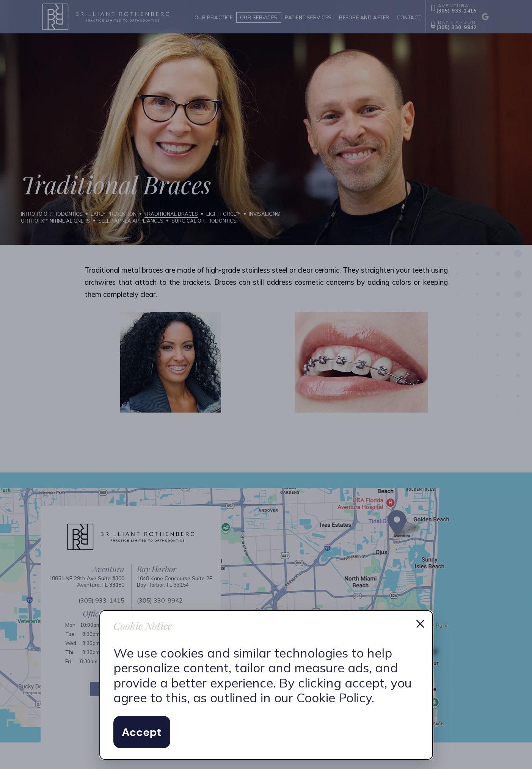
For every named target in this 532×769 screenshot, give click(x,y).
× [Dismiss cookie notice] (420, 623)
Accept (142, 732)
